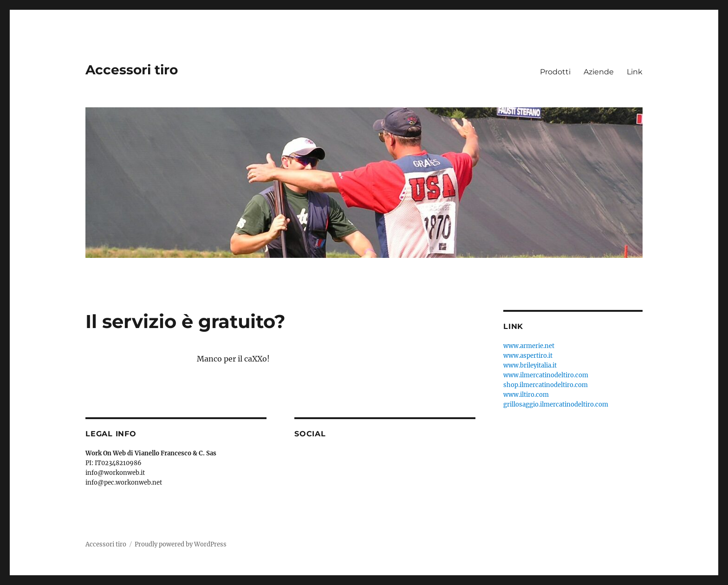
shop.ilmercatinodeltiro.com (546, 385)
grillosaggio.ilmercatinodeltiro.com (556, 404)
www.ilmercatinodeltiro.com (546, 375)
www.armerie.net (529, 346)
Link (635, 72)
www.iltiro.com (526, 395)
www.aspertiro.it (528, 356)
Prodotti (555, 72)
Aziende (599, 72)
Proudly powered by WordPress (181, 544)
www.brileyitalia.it (530, 365)
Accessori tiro (132, 70)
